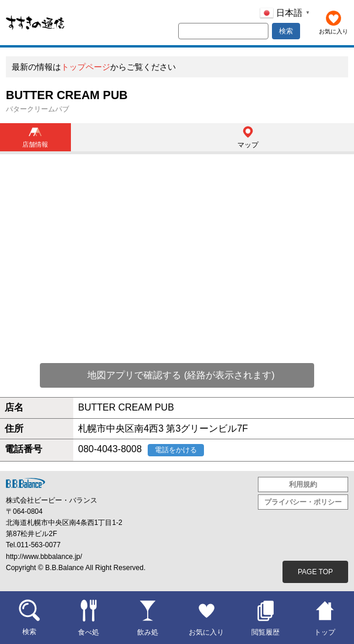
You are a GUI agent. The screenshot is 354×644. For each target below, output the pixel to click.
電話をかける (176, 450)
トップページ (86, 67)
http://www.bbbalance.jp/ (44, 557)
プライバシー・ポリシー (303, 502)
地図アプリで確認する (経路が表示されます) (181, 375)
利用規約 (303, 484)
